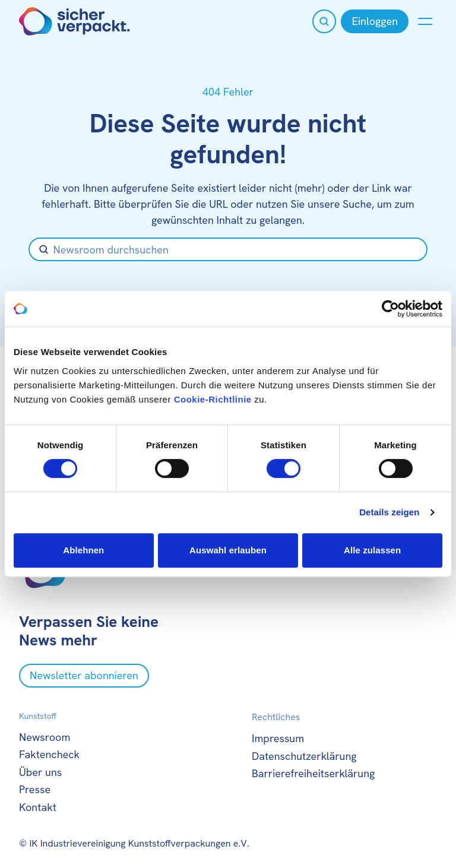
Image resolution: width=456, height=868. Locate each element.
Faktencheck (49, 754)
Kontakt (38, 807)
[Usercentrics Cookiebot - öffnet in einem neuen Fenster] (390, 309)
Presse (35, 789)
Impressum (278, 738)
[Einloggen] (375, 21)
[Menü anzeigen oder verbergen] (425, 21)
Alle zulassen (372, 550)
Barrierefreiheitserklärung (313, 773)
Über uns (40, 772)
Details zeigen (389, 512)
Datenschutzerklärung (304, 756)
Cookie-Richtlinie (213, 399)
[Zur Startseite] (75, 21)
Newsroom (45, 737)
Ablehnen (83, 550)
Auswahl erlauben (228, 550)
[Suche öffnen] (324, 21)
